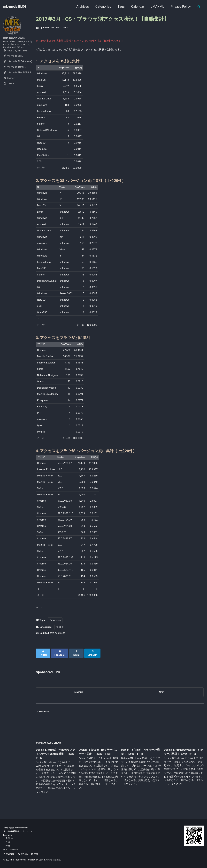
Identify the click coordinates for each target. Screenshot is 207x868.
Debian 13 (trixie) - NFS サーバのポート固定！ (98, 759)
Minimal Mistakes (56, 860)
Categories (101, 7)
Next (162, 698)
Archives (81, 7)
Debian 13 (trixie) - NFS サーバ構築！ (140, 759)
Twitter (9, 89)
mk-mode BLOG (15, 7)
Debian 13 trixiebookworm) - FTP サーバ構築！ (184, 759)
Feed (41, 854)
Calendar (136, 7)
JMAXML (155, 7)
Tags (119, 7)
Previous (78, 698)
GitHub (9, 94)
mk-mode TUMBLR (15, 78)
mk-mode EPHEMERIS (17, 83)
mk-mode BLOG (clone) (18, 72)
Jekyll (42, 860)
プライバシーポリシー (13, 849)
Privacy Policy (179, 7)
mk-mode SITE (13, 67)
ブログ (60, 635)
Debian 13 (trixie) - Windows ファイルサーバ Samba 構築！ (54, 761)
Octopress (55, 628)
